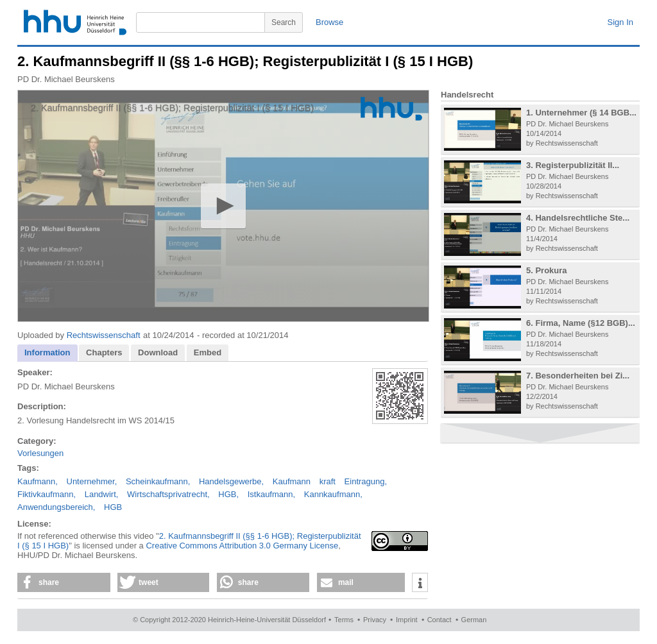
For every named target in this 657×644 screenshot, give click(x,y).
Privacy (375, 620)
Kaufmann (292, 481)
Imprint (407, 620)
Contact (439, 620)
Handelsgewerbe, (231, 481)
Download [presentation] (158, 352)
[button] (223, 206)
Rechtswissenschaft (104, 335)
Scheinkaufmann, (158, 481)
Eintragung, (366, 481)
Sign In (620, 22)
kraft (328, 481)
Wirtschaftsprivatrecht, (168, 494)
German (474, 620)
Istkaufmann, (271, 494)
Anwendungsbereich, (56, 507)
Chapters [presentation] (104, 352)
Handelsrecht (467, 95)
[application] (223, 206)
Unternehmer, (92, 481)
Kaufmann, (38, 481)
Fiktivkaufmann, (47, 494)
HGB (113, 507)
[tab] (47, 353)
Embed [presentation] (208, 352)
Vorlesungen (40, 453)
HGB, (228, 494)
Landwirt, (102, 494)
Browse (329, 22)
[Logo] (391, 109)
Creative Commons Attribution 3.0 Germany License (242, 546)
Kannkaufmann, (333, 494)
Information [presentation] (47, 352)
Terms (344, 620)
